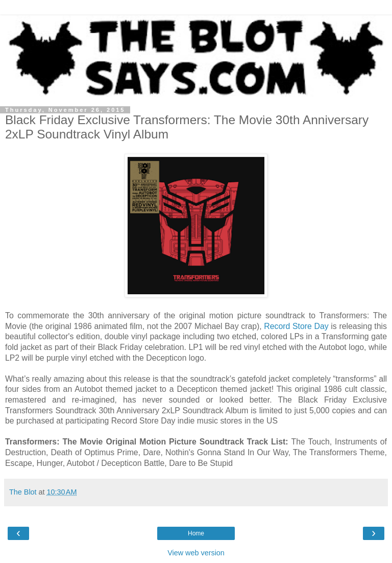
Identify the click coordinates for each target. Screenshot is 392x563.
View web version (196, 553)
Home (196, 533)
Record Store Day (296, 326)
